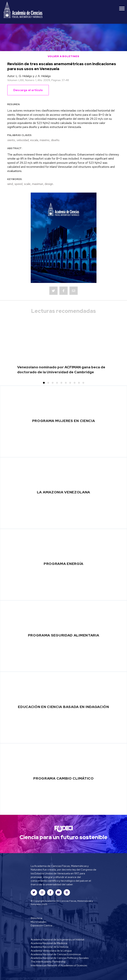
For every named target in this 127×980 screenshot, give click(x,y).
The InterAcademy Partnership (48, 962)
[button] (44, 383)
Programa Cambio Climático (63, 778)
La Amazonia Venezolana (63, 492)
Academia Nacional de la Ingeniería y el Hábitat (57, 939)
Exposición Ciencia (41, 925)
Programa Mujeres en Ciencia (64, 421)
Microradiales (38, 922)
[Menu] (122, 9)
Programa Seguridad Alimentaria (64, 635)
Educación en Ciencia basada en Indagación (63, 707)
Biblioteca (36, 918)
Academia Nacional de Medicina (49, 943)
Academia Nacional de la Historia (50, 947)
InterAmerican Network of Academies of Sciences (59, 965)
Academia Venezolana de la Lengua (51, 951)
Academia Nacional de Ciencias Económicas (56, 954)
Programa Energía (63, 564)
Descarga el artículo (28, 90)
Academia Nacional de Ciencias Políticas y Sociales (60, 958)
